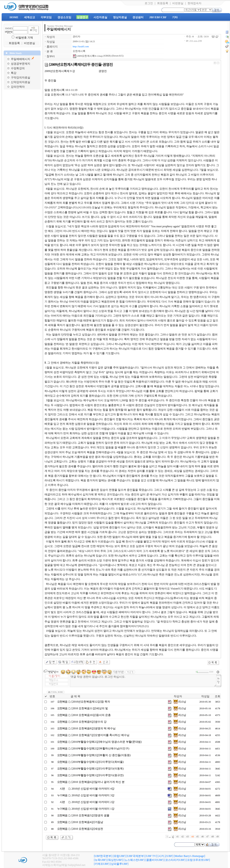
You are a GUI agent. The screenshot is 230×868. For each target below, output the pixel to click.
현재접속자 (194, 3)
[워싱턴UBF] (115, 860)
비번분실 (178, 3)
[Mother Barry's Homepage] (189, 856)
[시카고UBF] (165, 856)
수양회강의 (18, 68)
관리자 (76, 37)
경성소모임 (64, 17)
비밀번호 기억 (24, 38)
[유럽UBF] (119, 856)
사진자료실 (100, 17)
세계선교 (30, 17)
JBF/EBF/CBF (158, 17)
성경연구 (82, 17)
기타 (175, 17)
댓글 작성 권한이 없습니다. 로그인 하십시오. (143, 681)
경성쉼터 (138, 17)
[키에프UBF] (102, 864)
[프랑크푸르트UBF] (198, 860)
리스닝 (180, 702)
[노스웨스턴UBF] (134, 860)
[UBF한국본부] (103, 856)
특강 (14, 73)
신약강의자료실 (21, 82)
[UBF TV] (151, 856)
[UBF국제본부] (136, 856)
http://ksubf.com (81, 46)
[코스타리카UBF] (175, 860)
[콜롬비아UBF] (154, 860)
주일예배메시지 (21, 59)
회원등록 (163, 3)
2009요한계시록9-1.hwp (88, 56)
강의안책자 (18, 87)
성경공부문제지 (21, 64)
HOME (14, 17)
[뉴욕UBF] (100, 860)
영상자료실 (120, 17)
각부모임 (46, 17)
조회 (218, 696)
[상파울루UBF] (119, 864)
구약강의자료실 (21, 78)
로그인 (149, 3)
